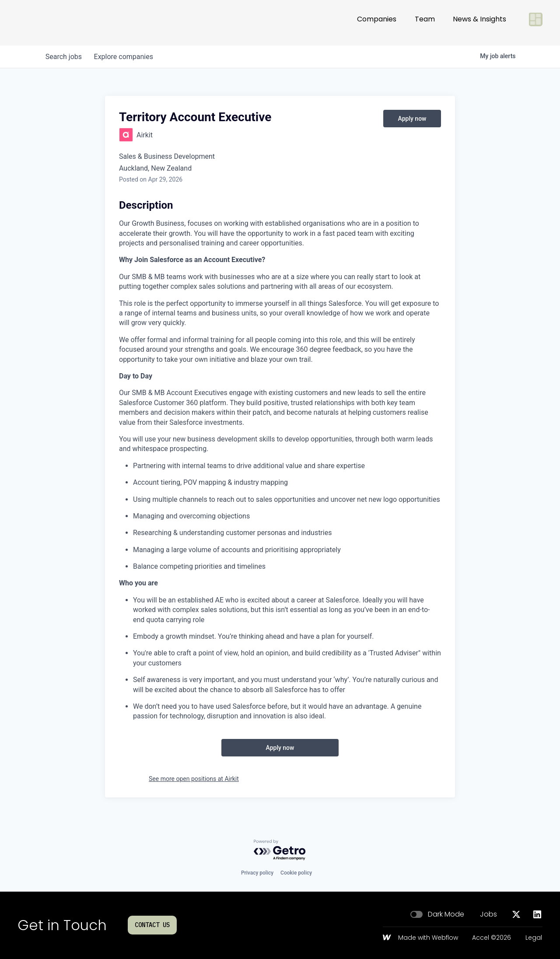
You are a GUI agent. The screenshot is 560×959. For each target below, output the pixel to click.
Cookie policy (296, 873)
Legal (534, 938)
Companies (377, 23)
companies (126, 57)
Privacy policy (257, 873)
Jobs (488, 914)
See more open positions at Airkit (194, 779)
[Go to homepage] (46, 23)
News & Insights (479, 23)
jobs (65, 57)
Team (425, 23)
